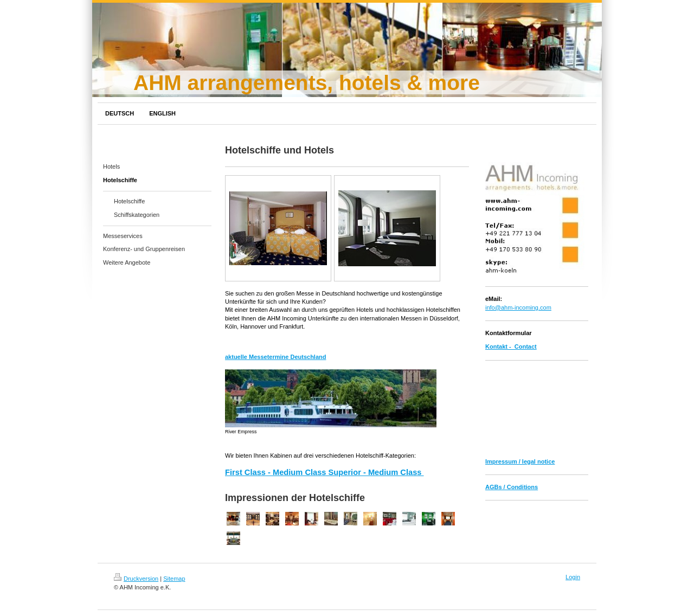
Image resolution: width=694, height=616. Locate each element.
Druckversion (136, 579)
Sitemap (174, 579)
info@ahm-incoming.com (518, 307)
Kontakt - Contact (511, 347)
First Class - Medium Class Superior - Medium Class (324, 472)
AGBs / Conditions (512, 487)
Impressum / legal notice (520, 461)
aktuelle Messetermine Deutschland (275, 357)
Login (573, 577)
